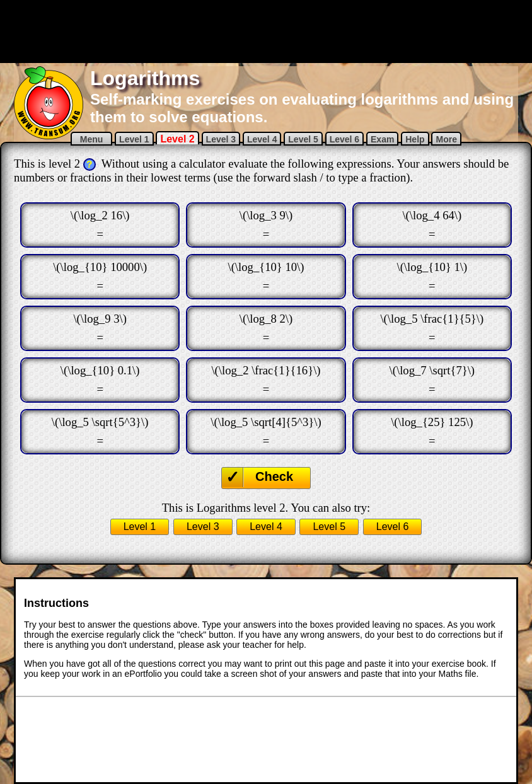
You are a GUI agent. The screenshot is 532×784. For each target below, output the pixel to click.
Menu (91, 139)
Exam (382, 139)
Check (274, 476)
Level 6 (344, 139)
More (446, 139)
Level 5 (303, 139)
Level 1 (134, 139)
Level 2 (177, 139)
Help (415, 139)
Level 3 (221, 139)
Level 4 (262, 139)
